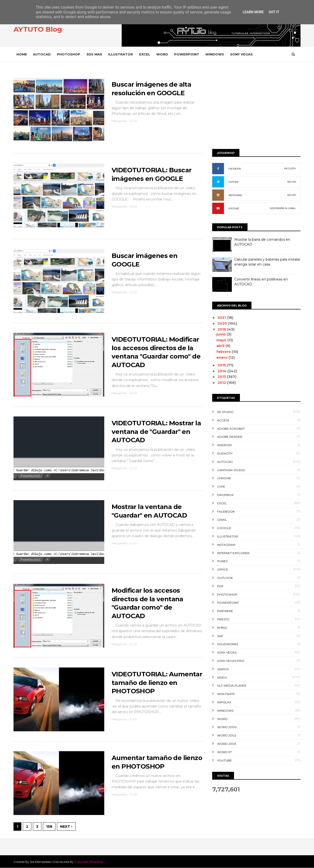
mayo (222, 340)
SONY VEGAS (241, 54)
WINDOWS (215, 54)
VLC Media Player (232, 686)
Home (22, 54)
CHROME (224, 478)
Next (66, 827)
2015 (222, 365)
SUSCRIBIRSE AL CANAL (283, 208)
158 (49, 827)
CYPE (221, 487)
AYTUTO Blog (38, 29)
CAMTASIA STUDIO (231, 470)
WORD (162, 54)
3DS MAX (94, 54)
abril (221, 346)
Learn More (253, 12)
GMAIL (222, 520)
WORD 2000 (227, 727)
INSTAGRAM (235, 195)
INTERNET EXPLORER (233, 553)
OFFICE (223, 569)
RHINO (222, 628)
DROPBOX (225, 495)
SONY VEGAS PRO (231, 661)
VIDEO (222, 677)
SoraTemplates (40, 862)
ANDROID (225, 445)
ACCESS (223, 420)
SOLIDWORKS (228, 644)
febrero (224, 352)
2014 (222, 371)
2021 (222, 318)
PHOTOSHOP (69, 54)
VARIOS (223, 669)
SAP (220, 636)
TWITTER (233, 182)
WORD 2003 (227, 744)
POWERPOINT (187, 54)
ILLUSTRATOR (121, 54)
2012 (222, 383)
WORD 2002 (227, 735)
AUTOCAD (42, 54)
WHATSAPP (226, 694)
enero (222, 358)
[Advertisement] (256, 107)
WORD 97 (224, 752)
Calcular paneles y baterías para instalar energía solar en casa (267, 262)
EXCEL (145, 54)
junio (222, 334)
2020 (223, 323)
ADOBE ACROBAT (231, 429)
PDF (220, 586)
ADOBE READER (230, 437)
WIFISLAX (224, 702)
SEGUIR (291, 182)
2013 (222, 377)
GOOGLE (224, 528)
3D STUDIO (225, 412)
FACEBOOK (235, 169)
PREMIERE (225, 611)
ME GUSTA (290, 168)
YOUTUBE (234, 208)
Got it (274, 12)
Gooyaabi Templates (89, 862)
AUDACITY (225, 453)
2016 (222, 329)
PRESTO (223, 619)
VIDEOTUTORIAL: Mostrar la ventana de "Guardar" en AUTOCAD (156, 432)
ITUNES (222, 561)
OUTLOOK (225, 578)
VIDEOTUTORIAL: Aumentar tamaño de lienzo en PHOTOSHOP (157, 683)
